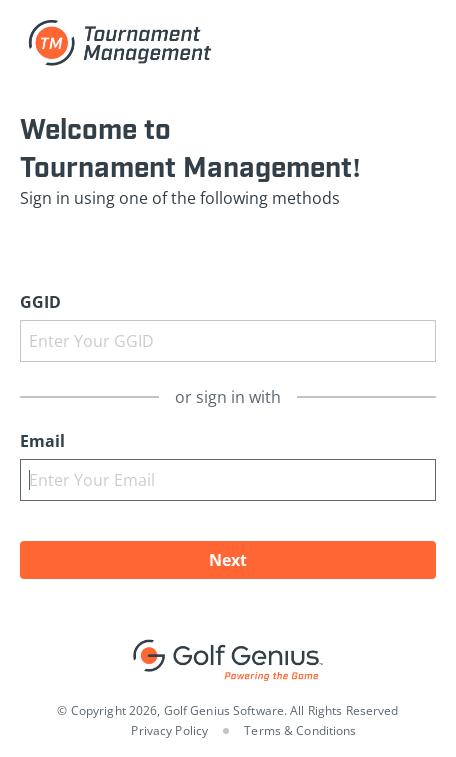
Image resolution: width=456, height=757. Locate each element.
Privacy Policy (169, 730)
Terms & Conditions (300, 730)
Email (42, 441)
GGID (40, 302)
